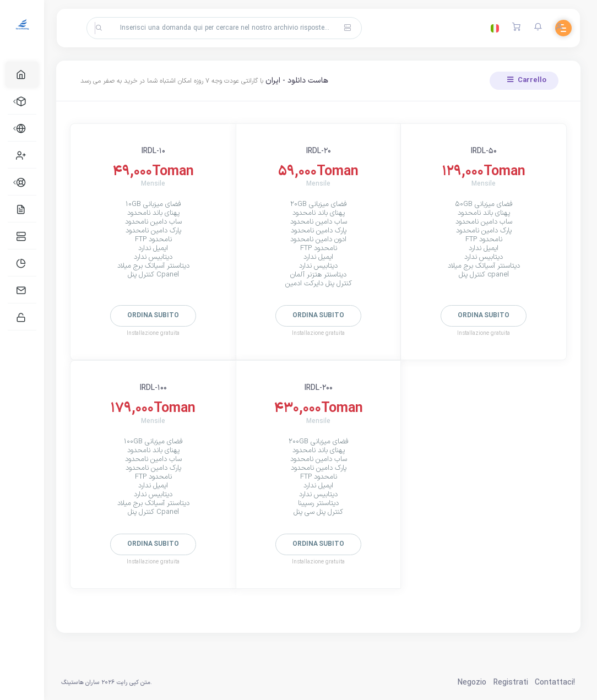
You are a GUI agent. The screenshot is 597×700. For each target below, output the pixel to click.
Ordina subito (156, 316)
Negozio (472, 683)
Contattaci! (555, 683)
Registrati (511, 683)
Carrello (527, 80)
